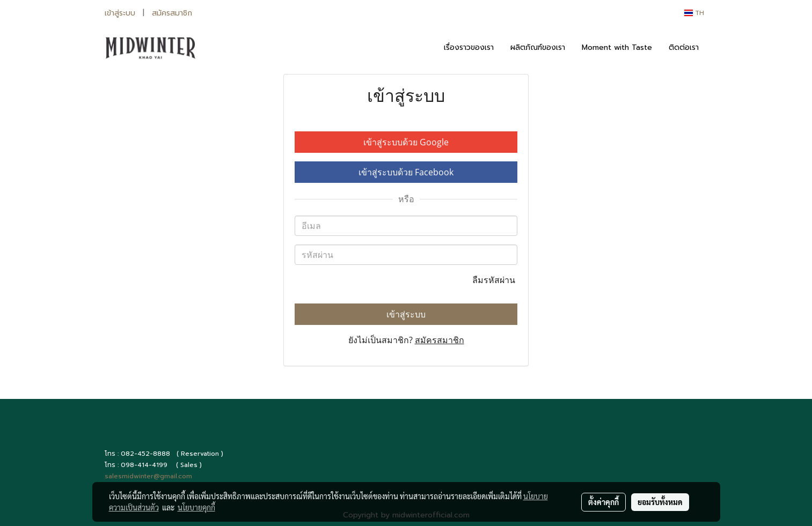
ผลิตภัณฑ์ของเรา (538, 47)
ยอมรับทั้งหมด (660, 502)
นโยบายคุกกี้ (196, 507)
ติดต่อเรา (684, 47)
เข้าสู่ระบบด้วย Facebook (406, 172)
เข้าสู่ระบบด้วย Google (406, 142)
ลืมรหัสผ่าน (495, 280)
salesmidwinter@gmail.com (148, 476)
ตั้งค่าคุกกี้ (603, 502)
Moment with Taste (617, 47)
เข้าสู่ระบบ (120, 13)
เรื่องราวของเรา (469, 47)
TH (694, 13)
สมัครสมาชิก (172, 13)
